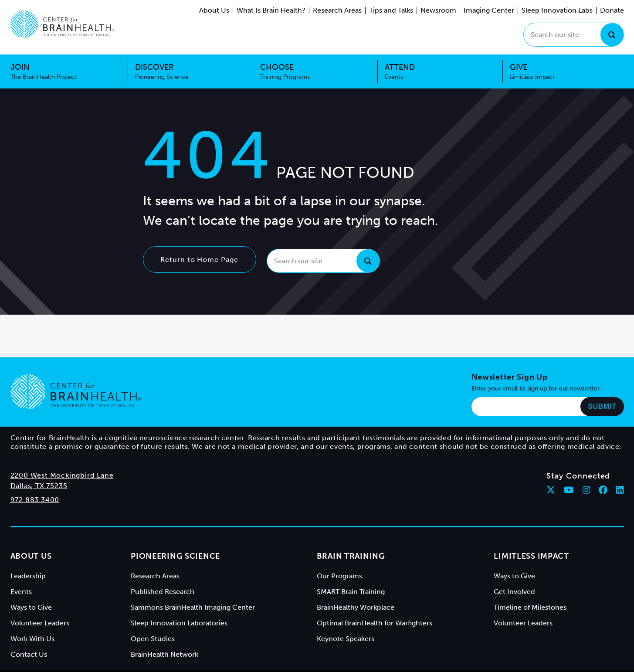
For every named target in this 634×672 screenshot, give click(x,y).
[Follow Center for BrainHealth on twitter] (551, 490)
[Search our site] (574, 35)
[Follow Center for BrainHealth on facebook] (603, 490)
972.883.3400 (35, 500)
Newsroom (438, 10)
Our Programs (339, 576)
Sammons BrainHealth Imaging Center (193, 607)
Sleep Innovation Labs (557, 10)
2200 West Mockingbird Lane (62, 475)
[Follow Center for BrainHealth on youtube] (569, 490)
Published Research (163, 592)
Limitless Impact (531, 556)
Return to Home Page (199, 260)
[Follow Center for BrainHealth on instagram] (587, 490)
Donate (612, 10)
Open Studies (153, 639)
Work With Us (32, 639)
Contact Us (29, 654)
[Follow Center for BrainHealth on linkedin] (620, 490)
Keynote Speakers (346, 639)
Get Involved (514, 592)
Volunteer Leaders (40, 623)
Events (21, 592)
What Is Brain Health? (271, 10)
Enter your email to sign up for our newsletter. (536, 389)
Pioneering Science (175, 556)
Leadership (28, 576)
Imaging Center (489, 10)
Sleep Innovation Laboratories (179, 623)
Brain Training (351, 556)
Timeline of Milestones (530, 607)
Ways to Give (31, 607)
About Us (214, 10)
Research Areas (337, 10)
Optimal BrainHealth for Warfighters (375, 623)
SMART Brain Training (351, 592)
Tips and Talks (391, 10)
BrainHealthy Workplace (356, 607)
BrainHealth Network (164, 654)
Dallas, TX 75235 (39, 486)
